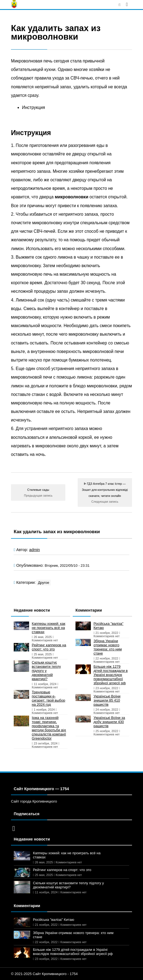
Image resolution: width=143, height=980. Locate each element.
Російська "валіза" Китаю (109, 626)
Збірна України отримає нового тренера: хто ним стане (108, 647)
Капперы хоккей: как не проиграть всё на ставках (49, 628)
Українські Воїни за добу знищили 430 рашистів (109, 722)
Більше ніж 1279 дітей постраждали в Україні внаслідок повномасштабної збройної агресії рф (111, 675)
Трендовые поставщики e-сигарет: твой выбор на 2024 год (49, 698)
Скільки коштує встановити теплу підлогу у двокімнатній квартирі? (46, 671)
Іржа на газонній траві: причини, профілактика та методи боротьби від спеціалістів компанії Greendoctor (49, 728)
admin (34, 550)
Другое (44, 583)
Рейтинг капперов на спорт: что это (49, 647)
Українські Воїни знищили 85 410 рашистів (107, 700)
